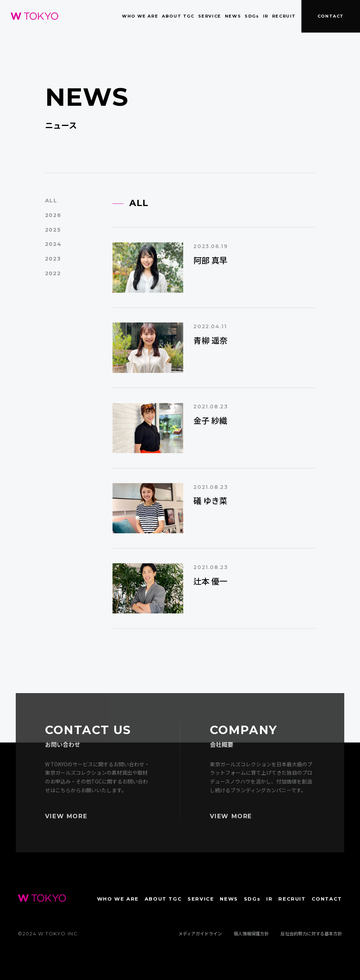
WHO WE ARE (140, 16)
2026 (53, 215)
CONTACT (331, 16)
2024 (53, 244)
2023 (53, 259)
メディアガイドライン (200, 933)
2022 (53, 273)
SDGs (252, 16)
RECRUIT (284, 16)
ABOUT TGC (178, 16)
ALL (51, 201)
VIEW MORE (66, 816)
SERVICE (210, 16)
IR (266, 16)
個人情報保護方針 (251, 933)
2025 (53, 230)
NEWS (233, 16)
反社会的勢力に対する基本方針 (311, 933)
